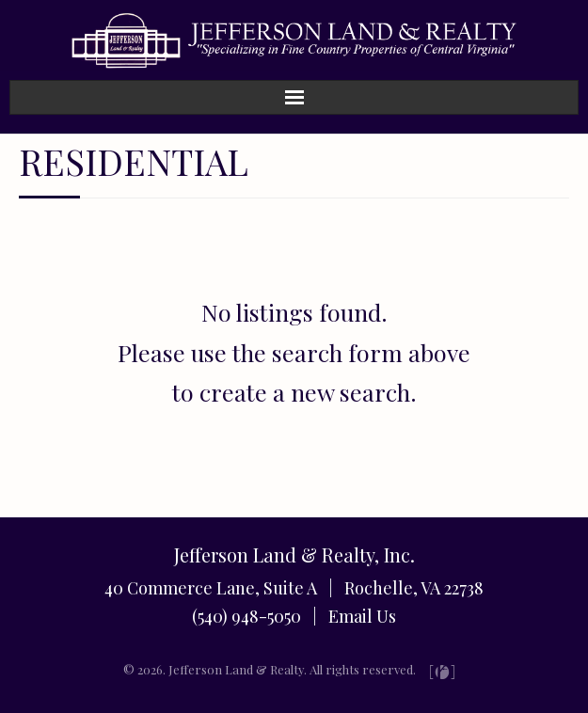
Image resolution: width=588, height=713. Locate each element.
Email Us (362, 616)
